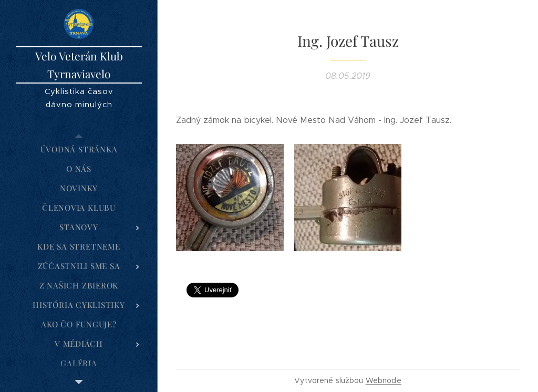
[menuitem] (79, 149)
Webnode (384, 380)
